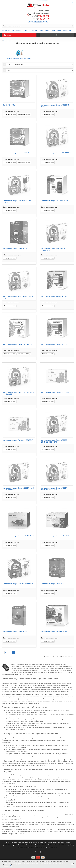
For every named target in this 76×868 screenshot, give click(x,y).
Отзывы (35, 31)
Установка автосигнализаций (13, 41)
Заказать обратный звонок (38, 22)
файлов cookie (6, 866)
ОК (73, 864)
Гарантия (29, 843)
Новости (44, 845)
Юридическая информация (43, 843)
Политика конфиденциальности (46, 847)
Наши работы (45, 31)
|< (3, 652)
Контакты (67, 31)
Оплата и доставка (16, 31)
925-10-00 (40, 16)
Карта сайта (52, 845)
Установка (57, 31)
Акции (28, 31)
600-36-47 (40, 19)
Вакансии (22, 845)
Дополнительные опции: (11, 111)
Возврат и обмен (59, 843)
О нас (5, 31)
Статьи (37, 845)
